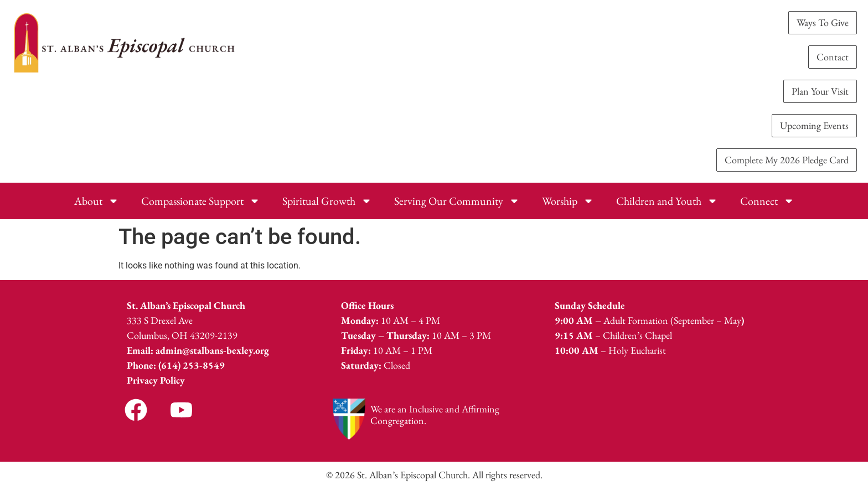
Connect (767, 201)
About (97, 201)
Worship (568, 201)
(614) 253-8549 (192, 365)
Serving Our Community (457, 201)
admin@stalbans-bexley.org (212, 350)
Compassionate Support (201, 201)
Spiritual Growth (327, 201)
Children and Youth (667, 201)
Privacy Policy (156, 380)
